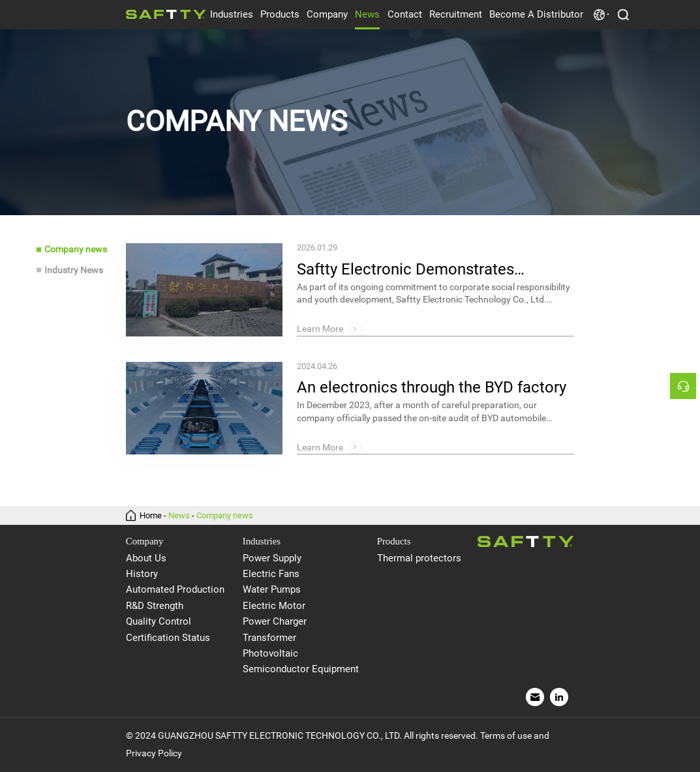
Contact (405, 14)
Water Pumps (272, 589)
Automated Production (175, 589)
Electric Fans (271, 574)
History (142, 574)
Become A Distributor (536, 14)
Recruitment (456, 14)
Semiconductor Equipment (301, 669)
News (367, 14)
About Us (146, 558)
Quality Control (159, 621)
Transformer (269, 638)
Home (151, 515)
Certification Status (168, 638)
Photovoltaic (270, 653)
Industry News (74, 270)
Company (327, 14)
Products (280, 14)
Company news (76, 249)
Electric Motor (274, 606)
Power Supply (272, 558)
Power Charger (275, 621)
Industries (232, 14)
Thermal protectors (419, 558)
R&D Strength (155, 606)
